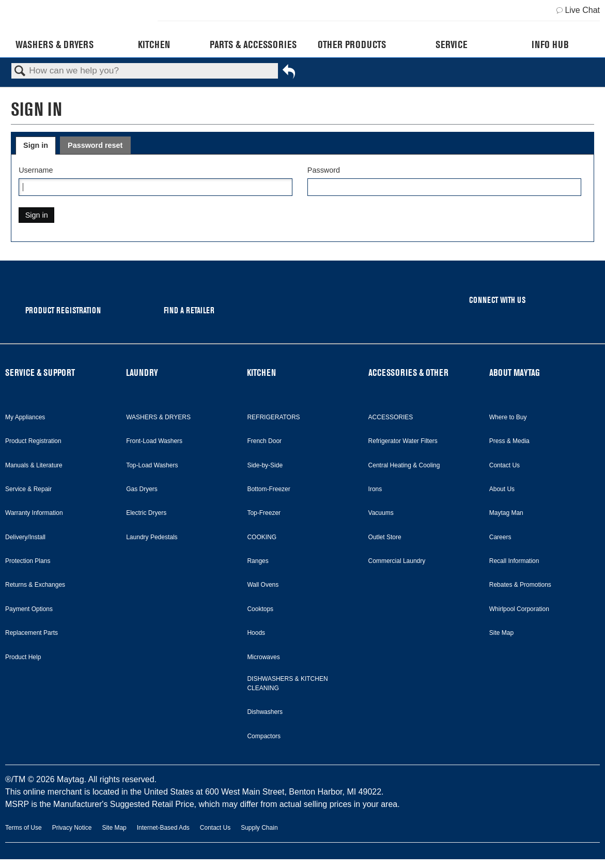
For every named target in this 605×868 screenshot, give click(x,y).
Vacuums (381, 513)
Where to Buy (508, 417)
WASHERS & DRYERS (158, 417)
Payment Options (29, 609)
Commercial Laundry (397, 561)
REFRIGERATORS (273, 417)
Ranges (258, 561)
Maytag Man (506, 513)
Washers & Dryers (55, 44)
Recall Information (514, 561)
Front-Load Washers (154, 441)
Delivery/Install (25, 537)
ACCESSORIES (391, 417)
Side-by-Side (265, 465)
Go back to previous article (289, 73)
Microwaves (263, 657)
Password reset (95, 145)
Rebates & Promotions (520, 585)
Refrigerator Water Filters (403, 441)
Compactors (264, 736)
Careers (500, 537)
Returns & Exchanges (35, 585)
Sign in (36, 145)
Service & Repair (28, 489)
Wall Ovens (263, 585)
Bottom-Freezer (268, 489)
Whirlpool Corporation (519, 609)
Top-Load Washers (152, 465)
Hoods (256, 633)
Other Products (352, 44)
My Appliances (25, 417)
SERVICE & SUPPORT (40, 372)
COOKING (262, 537)
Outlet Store (385, 537)
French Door (264, 441)
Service (451, 44)
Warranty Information (34, 513)
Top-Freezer (264, 513)
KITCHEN (261, 372)
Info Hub (550, 44)
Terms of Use (24, 828)
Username (36, 170)
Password (324, 170)
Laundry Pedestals (152, 537)
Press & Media (509, 441)
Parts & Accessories (253, 44)
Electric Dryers (146, 513)
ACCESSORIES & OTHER (408, 372)
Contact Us (505, 465)
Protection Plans (28, 561)
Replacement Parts (32, 633)
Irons (375, 489)
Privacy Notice (72, 828)
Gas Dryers (142, 489)
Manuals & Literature (34, 465)
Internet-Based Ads (163, 828)
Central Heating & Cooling (404, 465)
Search (20, 72)
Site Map (501, 633)
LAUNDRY (142, 372)
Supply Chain (259, 828)
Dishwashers (265, 712)
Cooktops (260, 609)
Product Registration (33, 441)
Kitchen (154, 44)
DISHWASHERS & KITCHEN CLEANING (287, 683)
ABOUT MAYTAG (515, 372)
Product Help (23, 657)
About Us (502, 489)
